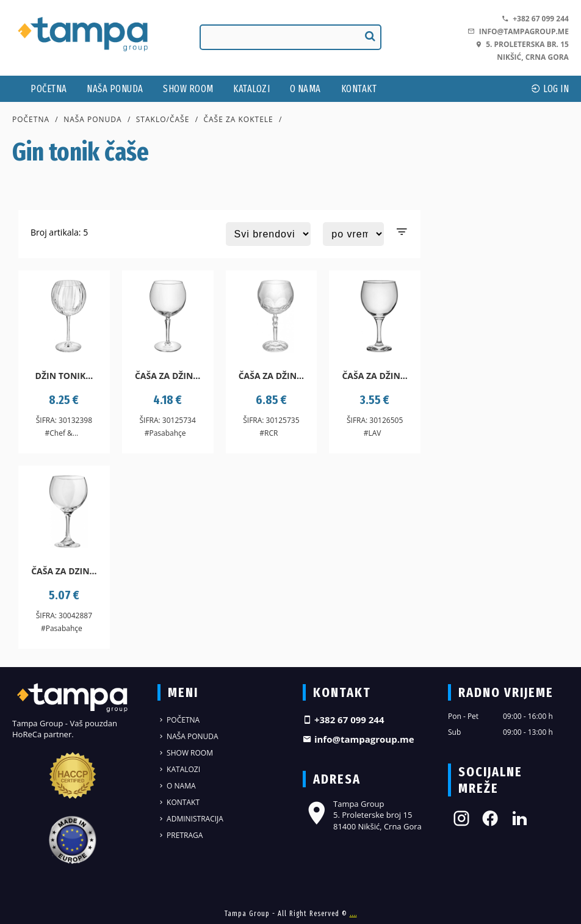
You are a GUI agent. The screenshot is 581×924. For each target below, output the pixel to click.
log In (550, 89)
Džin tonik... (64, 376)
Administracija (190, 819)
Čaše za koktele (238, 119)
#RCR (269, 433)
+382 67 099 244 (535, 19)
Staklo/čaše (163, 119)
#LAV (373, 433)
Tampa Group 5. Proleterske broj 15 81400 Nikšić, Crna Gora (362, 815)
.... (353, 914)
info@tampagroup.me (518, 31)
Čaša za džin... (168, 376)
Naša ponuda (115, 89)
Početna (49, 89)
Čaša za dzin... (64, 571)
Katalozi (251, 89)
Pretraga (180, 835)
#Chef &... (61, 433)
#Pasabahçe (165, 433)
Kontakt (359, 89)
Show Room (188, 89)
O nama (305, 89)
